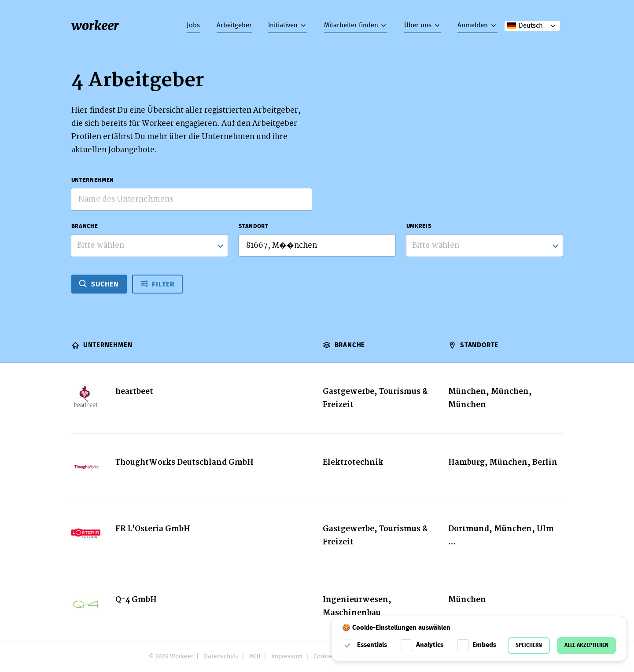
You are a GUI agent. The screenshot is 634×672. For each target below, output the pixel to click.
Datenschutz (221, 657)
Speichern (529, 645)
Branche (85, 226)
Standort (253, 226)
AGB (255, 657)
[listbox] (485, 245)
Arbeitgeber (234, 26)
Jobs (193, 26)
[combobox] (150, 245)
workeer (95, 26)
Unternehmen (93, 180)
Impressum (287, 657)
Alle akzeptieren (586, 645)
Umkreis (419, 226)
